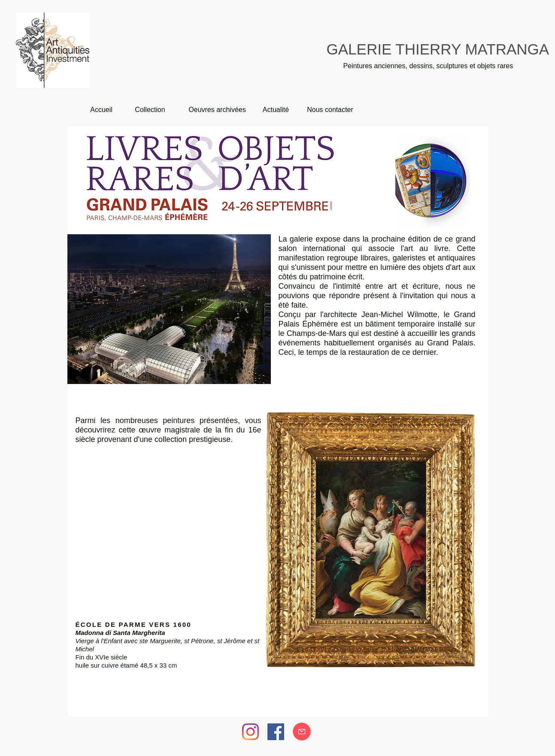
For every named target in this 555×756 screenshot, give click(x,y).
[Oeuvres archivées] (217, 110)
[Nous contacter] (330, 110)
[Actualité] (276, 110)
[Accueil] (102, 110)
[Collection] (150, 110)
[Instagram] (250, 732)
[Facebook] (276, 732)
